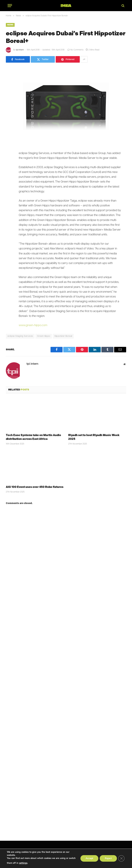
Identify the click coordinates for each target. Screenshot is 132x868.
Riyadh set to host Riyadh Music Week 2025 (94, 437)
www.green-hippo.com (33, 325)
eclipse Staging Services (20, 336)
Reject (108, 858)
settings (23, 863)
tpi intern (20, 50)
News (10, 25)
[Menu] (10, 6)
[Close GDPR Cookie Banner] (121, 858)
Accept (89, 858)
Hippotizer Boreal (63, 336)
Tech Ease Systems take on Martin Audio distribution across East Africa (33, 437)
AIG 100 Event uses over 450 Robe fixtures (35, 487)
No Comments (76, 50)
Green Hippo (44, 336)
